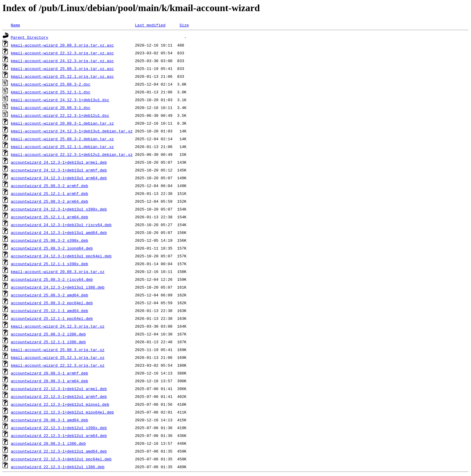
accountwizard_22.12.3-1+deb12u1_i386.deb (58, 467)
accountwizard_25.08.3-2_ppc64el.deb (52, 303)
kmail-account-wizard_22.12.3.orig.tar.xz (58, 365)
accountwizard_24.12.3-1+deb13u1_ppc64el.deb (61, 256)
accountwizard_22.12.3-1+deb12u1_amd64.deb (59, 451)
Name (15, 25)
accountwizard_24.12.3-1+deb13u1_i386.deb (58, 287)
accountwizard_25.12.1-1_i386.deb (48, 342)
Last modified (150, 25)
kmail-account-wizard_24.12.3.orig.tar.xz (58, 326)
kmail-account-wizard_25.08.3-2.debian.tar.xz (62, 139)
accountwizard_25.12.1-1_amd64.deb (49, 311)
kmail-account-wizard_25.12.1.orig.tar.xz (58, 357)
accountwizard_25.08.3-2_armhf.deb (49, 186)
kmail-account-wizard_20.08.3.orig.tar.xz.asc (62, 45)
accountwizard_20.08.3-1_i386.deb (48, 443)
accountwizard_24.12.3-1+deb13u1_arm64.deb (59, 178)
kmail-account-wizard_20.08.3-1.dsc (51, 108)
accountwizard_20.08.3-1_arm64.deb (49, 381)
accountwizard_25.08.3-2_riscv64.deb (52, 279)
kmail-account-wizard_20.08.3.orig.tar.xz (58, 271)
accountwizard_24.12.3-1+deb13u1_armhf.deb (59, 170)
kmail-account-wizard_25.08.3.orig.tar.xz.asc (62, 68)
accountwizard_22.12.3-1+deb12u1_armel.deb (59, 389)
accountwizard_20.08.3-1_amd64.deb (49, 420)
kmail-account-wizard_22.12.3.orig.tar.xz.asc (62, 53)
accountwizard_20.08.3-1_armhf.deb (49, 373)
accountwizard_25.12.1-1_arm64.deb (49, 217)
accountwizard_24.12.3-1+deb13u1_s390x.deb (59, 209)
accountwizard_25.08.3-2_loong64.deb (52, 248)
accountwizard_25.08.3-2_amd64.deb (49, 295)
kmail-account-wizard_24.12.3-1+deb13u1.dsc (60, 100)
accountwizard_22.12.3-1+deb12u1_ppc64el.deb (61, 459)
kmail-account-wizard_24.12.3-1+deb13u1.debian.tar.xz (72, 131)
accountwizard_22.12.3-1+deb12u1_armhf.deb (59, 396)
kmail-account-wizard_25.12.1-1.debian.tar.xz (62, 147)
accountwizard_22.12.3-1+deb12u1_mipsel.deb (60, 404)
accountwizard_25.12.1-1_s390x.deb (49, 264)
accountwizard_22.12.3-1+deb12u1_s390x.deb (59, 428)
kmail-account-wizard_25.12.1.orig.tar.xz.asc (62, 76)
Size (184, 25)
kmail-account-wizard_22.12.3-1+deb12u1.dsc (60, 115)
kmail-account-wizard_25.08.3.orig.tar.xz (58, 350)
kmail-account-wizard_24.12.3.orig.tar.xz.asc (62, 61)
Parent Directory (30, 37)
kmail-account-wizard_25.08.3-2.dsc (51, 84)
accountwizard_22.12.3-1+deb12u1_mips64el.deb (62, 412)
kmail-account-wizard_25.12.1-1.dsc (51, 92)
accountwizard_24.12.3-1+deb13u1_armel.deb (59, 162)
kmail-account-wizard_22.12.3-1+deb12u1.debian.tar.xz (72, 154)
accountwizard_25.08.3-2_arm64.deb (49, 201)
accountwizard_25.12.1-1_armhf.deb (49, 193)
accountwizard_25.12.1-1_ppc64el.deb (52, 318)
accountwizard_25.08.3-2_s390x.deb (49, 240)
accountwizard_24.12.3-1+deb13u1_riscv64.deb (61, 225)
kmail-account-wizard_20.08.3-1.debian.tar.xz (62, 123)
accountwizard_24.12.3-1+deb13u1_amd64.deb (59, 232)
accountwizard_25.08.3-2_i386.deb (48, 334)
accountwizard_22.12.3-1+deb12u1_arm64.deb (59, 435)
